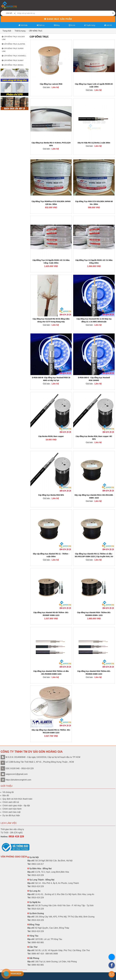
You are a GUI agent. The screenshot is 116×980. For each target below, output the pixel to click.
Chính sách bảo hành (12, 809)
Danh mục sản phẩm (58, 19)
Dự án (72, 25)
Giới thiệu (23, 25)
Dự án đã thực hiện (11, 815)
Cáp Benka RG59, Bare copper (51, 436)
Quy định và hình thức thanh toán (17, 799)
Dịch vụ (41, 25)
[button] (112, 974)
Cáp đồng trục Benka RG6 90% (51, 495)
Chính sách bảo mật (11, 812)
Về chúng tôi (8, 792)
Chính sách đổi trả (11, 802)
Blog (57, 25)
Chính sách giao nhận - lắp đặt (16, 806)
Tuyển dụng (90, 25)
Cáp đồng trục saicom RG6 (51, 84)
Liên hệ (108, 25)
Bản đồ (6, 795)
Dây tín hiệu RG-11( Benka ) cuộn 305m (94, 143)
